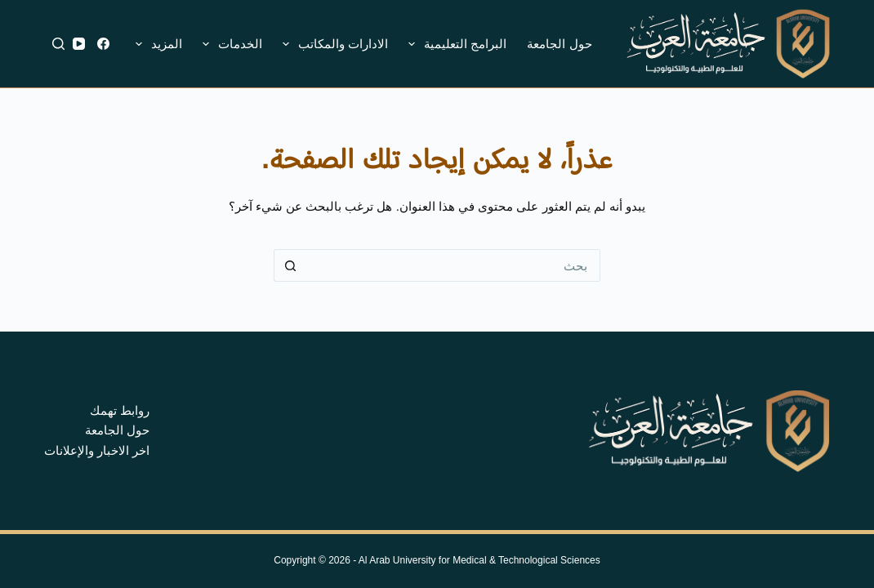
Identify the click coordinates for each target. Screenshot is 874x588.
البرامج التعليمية (454, 44)
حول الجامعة (559, 44)
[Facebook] (103, 44)
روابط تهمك (120, 410)
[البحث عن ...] (453, 265)
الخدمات (229, 44)
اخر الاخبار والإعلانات (97, 450)
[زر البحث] (290, 265)
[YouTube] (79, 44)
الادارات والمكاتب (332, 44)
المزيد (156, 44)
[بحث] (58, 44)
